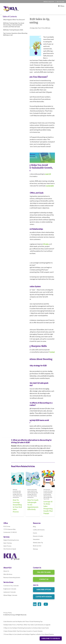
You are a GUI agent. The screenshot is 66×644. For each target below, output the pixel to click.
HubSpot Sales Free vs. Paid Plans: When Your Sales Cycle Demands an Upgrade (27, 625)
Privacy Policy (8, 613)
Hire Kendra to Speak (10, 549)
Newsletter (36, 539)
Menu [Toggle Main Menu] (61, 6)
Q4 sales (46, 244)
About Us (6, 571)
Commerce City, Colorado (11, 586)
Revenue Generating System (12, 577)
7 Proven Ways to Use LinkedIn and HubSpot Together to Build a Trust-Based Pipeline (29, 634)
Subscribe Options (44, 590)
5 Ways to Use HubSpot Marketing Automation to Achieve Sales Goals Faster (26, 628)
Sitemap (35, 549)
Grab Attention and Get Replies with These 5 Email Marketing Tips (23, 621)
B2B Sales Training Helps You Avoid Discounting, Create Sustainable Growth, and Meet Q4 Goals (14, 25)
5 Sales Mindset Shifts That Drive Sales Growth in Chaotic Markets (23, 631)
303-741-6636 (60, 2)
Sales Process (7, 546)
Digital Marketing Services (11, 540)
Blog (34, 526)
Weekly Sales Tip (49, 2)
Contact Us (44, 579)
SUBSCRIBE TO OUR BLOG (51, 638)
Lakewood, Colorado (10, 592)
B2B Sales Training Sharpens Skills (13, 30)
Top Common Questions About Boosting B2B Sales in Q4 (15, 34)
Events (35, 533)
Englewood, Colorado (10, 589)
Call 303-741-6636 (44, 572)
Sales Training (7, 543)
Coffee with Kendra (39, 530)
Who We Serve (8, 574)
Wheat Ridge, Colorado (10, 595)
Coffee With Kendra (44, 597)
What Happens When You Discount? (14, 20)
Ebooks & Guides (38, 536)
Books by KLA (37, 546)
